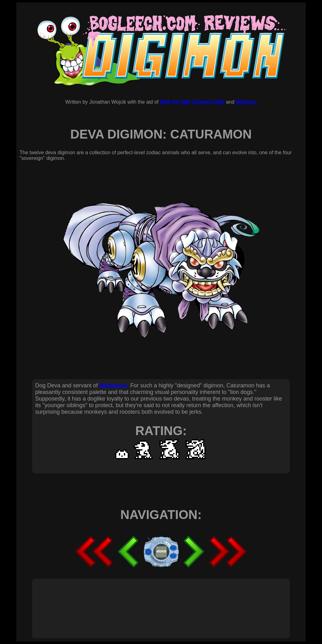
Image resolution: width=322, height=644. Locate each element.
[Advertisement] (150, 602)
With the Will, (175, 102)
